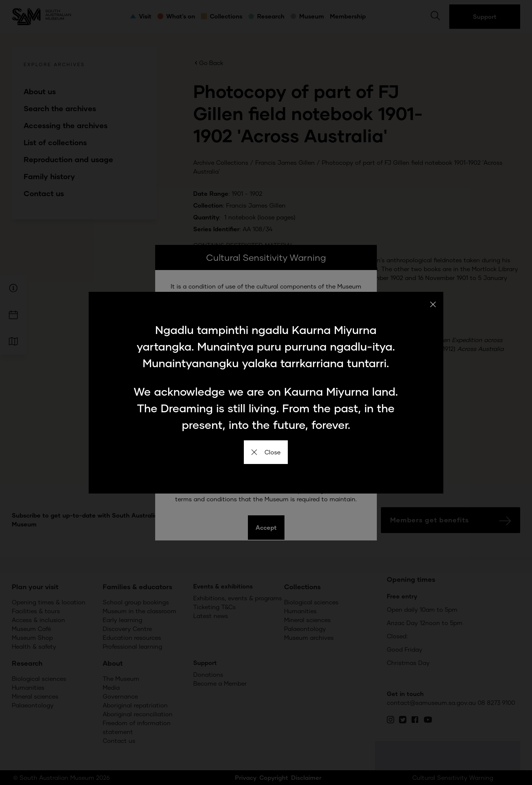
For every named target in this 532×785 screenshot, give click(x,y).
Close (266, 452)
